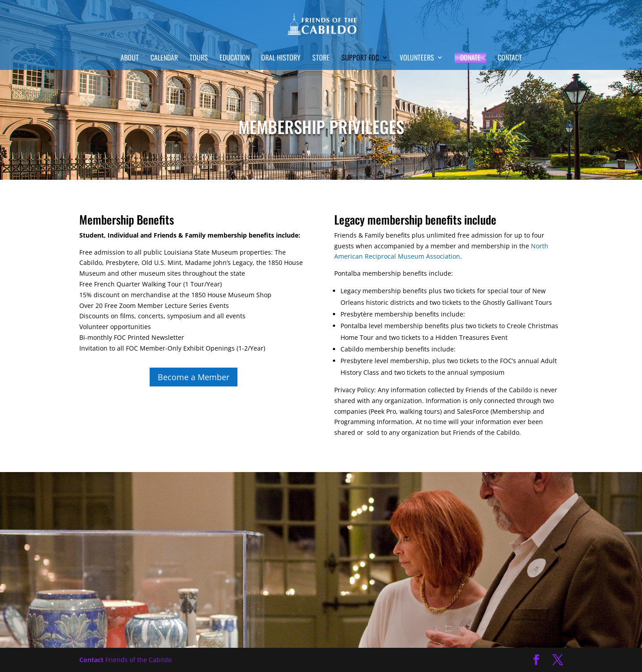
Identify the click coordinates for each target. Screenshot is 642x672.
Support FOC (360, 59)
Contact (510, 59)
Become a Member (194, 377)
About (130, 59)
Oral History (281, 59)
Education (235, 59)
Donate (470, 58)
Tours (199, 59)
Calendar (164, 59)
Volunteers (417, 59)
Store (321, 59)
